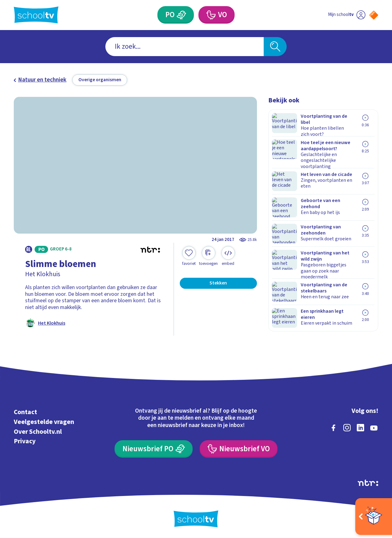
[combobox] (185, 47)
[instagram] (347, 427)
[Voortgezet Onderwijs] (211, 15)
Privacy (25, 440)
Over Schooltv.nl (38, 431)
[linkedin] (360, 427)
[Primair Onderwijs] (182, 15)
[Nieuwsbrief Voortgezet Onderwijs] (239, 448)
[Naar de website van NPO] (374, 15)
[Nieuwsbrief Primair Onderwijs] (154, 448)
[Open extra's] (374, 517)
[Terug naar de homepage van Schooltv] (36, 15)
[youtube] (374, 427)
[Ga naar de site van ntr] (368, 482)
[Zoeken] (275, 47)
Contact (25, 411)
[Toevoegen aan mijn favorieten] (189, 256)
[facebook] (334, 427)
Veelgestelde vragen (44, 421)
